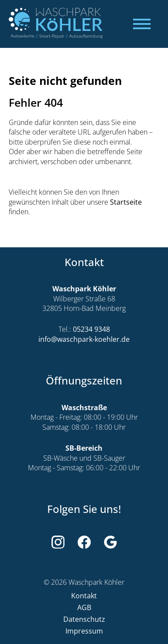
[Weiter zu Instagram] (58, 542)
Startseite (126, 202)
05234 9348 (91, 329)
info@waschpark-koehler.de (84, 339)
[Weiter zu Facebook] (84, 542)
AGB (84, 608)
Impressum (84, 631)
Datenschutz (84, 619)
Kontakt (84, 596)
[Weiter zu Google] (110, 542)
